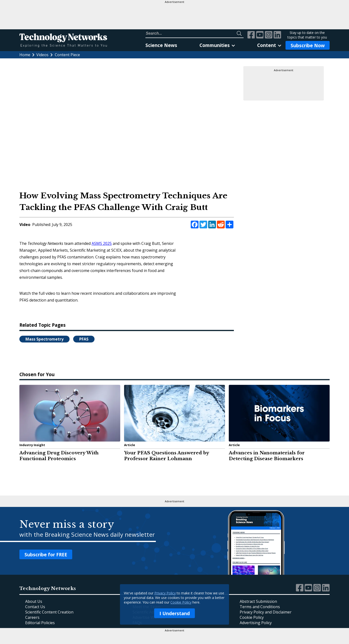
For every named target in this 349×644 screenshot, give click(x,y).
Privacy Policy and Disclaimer (266, 612)
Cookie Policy (181, 602)
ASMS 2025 (102, 243)
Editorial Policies (40, 623)
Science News (161, 45)
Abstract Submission (258, 601)
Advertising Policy (256, 623)
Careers (32, 617)
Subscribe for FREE (46, 555)
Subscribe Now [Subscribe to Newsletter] (308, 45)
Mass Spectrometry (44, 339)
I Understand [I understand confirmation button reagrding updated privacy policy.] (175, 613)
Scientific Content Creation (49, 612)
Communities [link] (217, 45)
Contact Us (35, 607)
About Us (34, 601)
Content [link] (269, 45)
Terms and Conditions (260, 607)
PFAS (84, 339)
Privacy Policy (165, 593)
